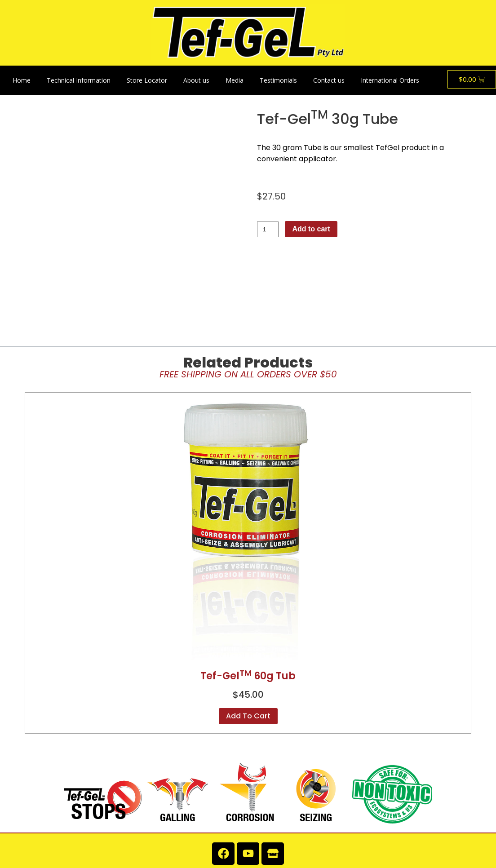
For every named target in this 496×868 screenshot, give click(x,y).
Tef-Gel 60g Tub (248, 624)
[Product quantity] (268, 229)
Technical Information (79, 80)
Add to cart (311, 229)
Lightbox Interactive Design (450, 854)
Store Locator (147, 80)
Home (22, 80)
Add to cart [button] (248, 664)
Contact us (329, 80)
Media (235, 80)
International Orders (390, 80)
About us (196, 80)
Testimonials (278, 80)
